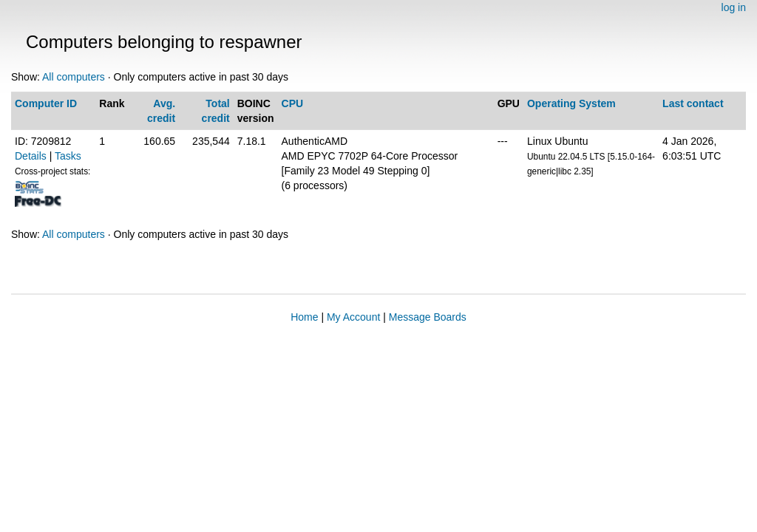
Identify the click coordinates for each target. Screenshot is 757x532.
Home (304, 317)
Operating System (571, 103)
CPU (293, 103)
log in (734, 7)
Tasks (68, 156)
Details (31, 156)
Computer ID (46, 103)
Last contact (693, 103)
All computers (74, 77)
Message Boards (428, 317)
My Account (353, 317)
